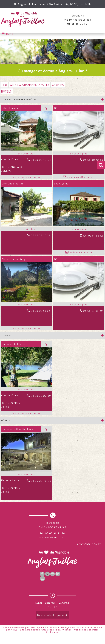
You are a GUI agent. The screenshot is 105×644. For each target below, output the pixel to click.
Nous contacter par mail (52, 615)
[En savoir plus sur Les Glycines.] (79, 229)
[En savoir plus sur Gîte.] (79, 153)
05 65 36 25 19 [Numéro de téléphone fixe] (41, 235)
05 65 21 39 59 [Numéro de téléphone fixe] (93, 311)
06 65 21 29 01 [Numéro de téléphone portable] (93, 236)
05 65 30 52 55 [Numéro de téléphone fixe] (93, 160)
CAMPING (58, 85)
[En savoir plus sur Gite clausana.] (26, 153)
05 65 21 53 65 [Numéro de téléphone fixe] (40, 311)
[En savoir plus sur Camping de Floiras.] (26, 389)
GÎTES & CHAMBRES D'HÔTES (30, 85)
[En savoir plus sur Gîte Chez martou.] (26, 229)
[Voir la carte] (46, 108)
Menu (10, 34)
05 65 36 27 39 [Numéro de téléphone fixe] (41, 396)
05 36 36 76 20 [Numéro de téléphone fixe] (41, 481)
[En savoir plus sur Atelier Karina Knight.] (26, 304)
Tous (4, 85)
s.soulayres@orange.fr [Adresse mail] (81, 177)
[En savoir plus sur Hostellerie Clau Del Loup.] (26, 474)
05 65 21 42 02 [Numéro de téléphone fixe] (41, 160)
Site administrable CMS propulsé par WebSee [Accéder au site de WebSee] (46, 630)
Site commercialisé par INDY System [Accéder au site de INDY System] (24, 627)
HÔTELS (7, 91)
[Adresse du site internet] (26, 177)
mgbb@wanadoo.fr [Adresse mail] (81, 252)
